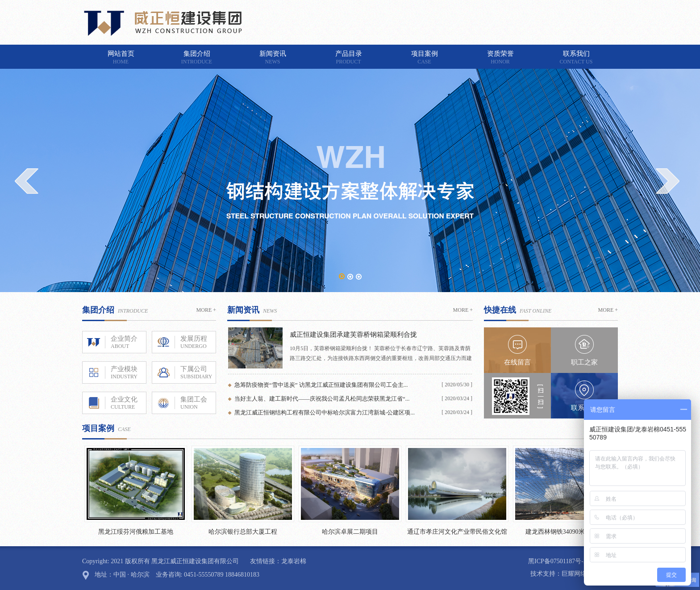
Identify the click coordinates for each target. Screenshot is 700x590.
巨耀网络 (574, 574)
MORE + (206, 310)
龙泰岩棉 (294, 561)
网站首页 (121, 58)
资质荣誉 (500, 58)
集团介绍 (197, 58)
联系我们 (576, 58)
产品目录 (349, 58)
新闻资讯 (273, 58)
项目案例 (425, 58)
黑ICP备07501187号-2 (557, 561)
